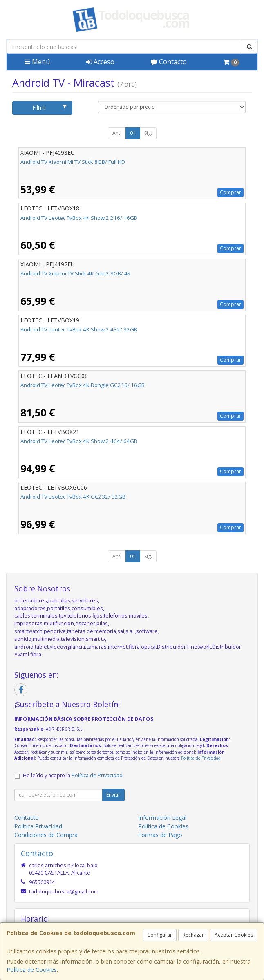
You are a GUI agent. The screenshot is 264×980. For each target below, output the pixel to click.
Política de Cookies (32, 970)
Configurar (160, 935)
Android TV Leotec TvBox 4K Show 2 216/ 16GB (79, 218)
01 (133, 133)
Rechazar (193, 935)
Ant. (117, 133)
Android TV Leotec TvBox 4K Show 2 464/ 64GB (79, 441)
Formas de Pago (160, 835)
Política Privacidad (38, 826)
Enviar (113, 795)
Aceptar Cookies (234, 935)
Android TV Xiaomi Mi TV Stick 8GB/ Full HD (73, 162)
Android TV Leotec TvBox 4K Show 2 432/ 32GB (79, 329)
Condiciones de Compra (46, 835)
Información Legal (162, 818)
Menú (37, 62)
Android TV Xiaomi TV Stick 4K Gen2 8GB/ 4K (76, 273)
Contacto (169, 62)
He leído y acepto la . (73, 775)
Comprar (230, 192)
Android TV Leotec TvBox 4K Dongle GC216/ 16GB (83, 385)
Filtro (49, 108)
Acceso (100, 62)
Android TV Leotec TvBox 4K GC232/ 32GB (73, 497)
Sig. (148, 133)
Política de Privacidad (201, 758)
